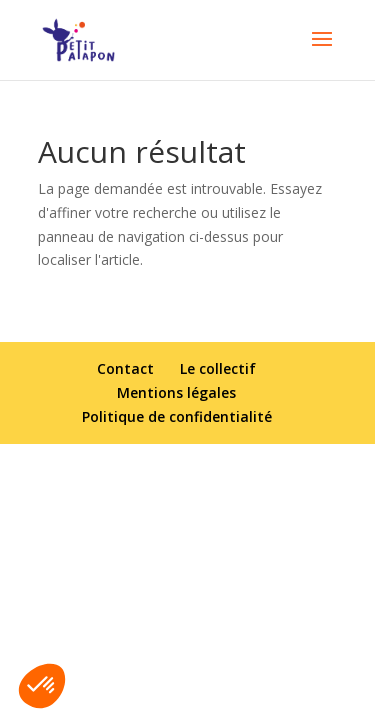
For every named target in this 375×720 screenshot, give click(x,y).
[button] (42, 686)
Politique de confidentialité (177, 416)
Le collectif (218, 368)
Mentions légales (176, 392)
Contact (125, 368)
